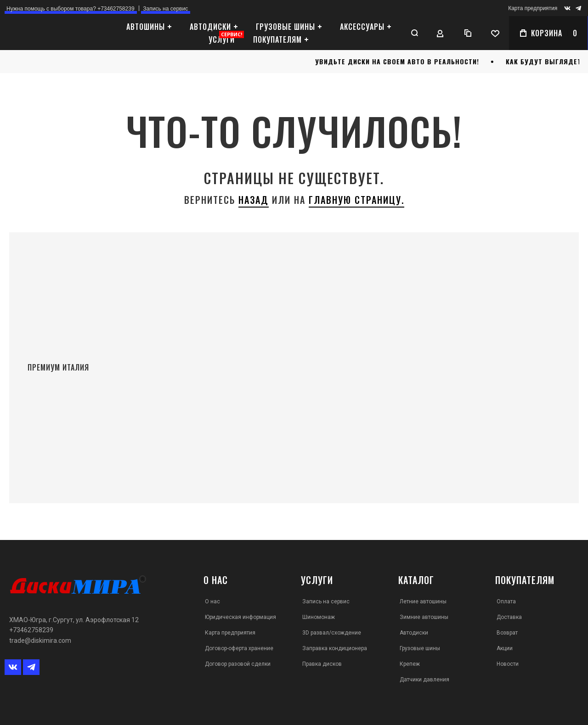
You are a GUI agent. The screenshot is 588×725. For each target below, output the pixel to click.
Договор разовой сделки (238, 664)
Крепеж (410, 664)
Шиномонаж (319, 617)
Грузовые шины (420, 648)
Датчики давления (424, 680)
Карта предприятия (533, 8)
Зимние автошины (424, 617)
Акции (505, 648)
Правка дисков (322, 664)
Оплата (506, 601)
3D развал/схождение (332, 633)
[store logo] (57, 33)
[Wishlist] (495, 33)
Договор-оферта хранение (239, 648)
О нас (212, 601)
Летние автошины (423, 601)
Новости (508, 664)
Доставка (509, 617)
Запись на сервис (326, 601)
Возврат (507, 633)
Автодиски (414, 633)
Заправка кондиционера (335, 648)
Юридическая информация (240, 617)
